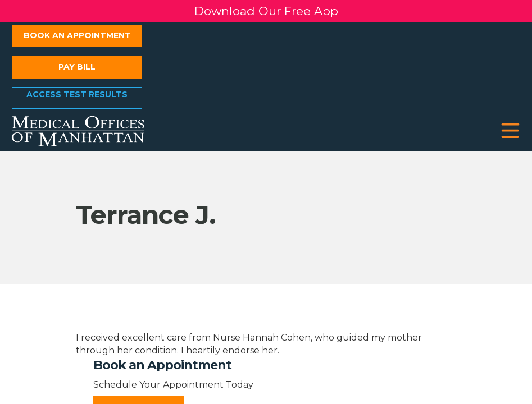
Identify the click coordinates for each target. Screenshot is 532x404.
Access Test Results (77, 94)
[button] (510, 131)
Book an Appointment (77, 35)
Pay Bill (77, 67)
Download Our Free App (266, 11)
